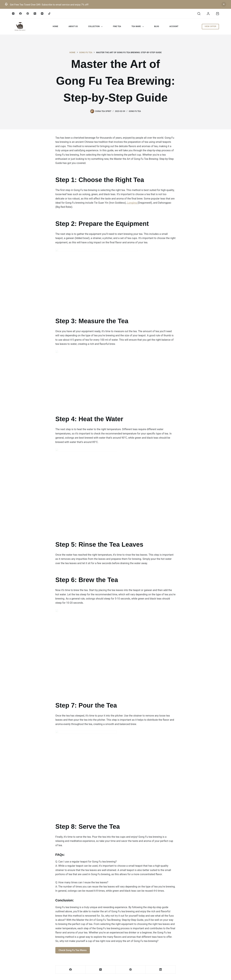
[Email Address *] (116, 499)
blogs (113, 520)
